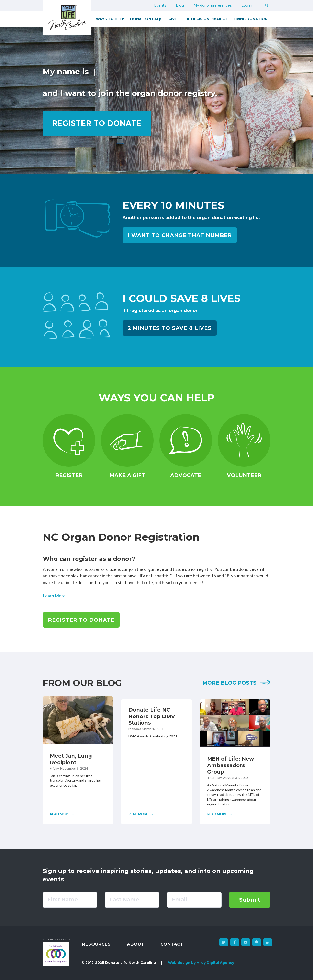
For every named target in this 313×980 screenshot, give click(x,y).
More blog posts (229, 683)
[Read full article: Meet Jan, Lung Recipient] (62, 814)
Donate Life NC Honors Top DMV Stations (152, 716)
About (135, 944)
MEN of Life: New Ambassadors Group (231, 765)
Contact (172, 944)
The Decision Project (205, 19)
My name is (66, 72)
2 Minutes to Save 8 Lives (170, 328)
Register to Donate (81, 620)
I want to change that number (180, 235)
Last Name (124, 900)
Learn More (54, 596)
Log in (247, 5)
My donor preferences (213, 5)
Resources (96, 944)
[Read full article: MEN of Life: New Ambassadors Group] (220, 814)
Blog (180, 5)
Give (173, 19)
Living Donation (251, 19)
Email (179, 900)
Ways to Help (110, 19)
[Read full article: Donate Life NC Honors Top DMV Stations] (141, 814)
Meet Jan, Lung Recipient (71, 759)
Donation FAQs (146, 19)
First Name (63, 900)
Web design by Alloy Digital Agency (201, 963)
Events (160, 5)
